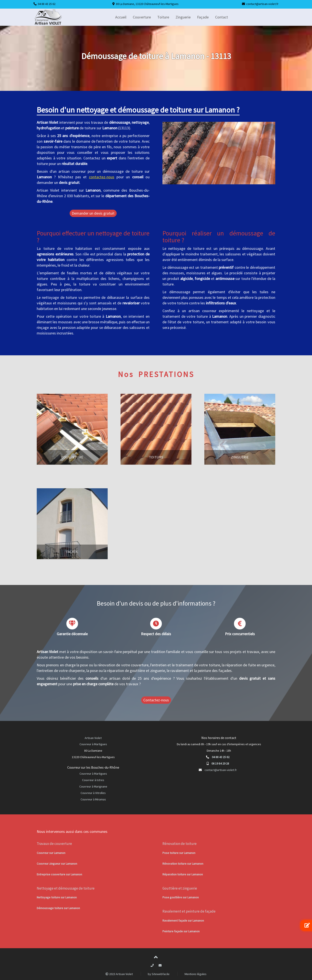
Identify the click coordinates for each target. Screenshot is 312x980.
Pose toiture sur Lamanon (179, 853)
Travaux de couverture (54, 844)
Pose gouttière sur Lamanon (181, 897)
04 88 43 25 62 (47, 4)
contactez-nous (102, 177)
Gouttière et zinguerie (180, 888)
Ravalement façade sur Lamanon (183, 920)
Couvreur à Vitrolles (93, 793)
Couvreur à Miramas (93, 799)
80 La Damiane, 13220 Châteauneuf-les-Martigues (147, 4)
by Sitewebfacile (159, 974)
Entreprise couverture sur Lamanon (59, 874)
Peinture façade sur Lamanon (181, 931)
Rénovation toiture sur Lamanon (183, 864)
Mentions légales (196, 974)
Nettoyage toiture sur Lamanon (57, 897)
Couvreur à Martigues (93, 744)
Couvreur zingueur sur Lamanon (57, 864)
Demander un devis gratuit (93, 213)
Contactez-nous (156, 700)
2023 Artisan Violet (119, 974)
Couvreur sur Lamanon (51, 853)
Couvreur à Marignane (93, 786)
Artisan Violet (93, 738)
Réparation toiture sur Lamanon (183, 874)
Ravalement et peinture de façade (189, 911)
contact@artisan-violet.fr (262, 4)
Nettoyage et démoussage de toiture (66, 888)
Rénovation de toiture (180, 844)
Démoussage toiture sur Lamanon (58, 908)
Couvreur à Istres (93, 780)
